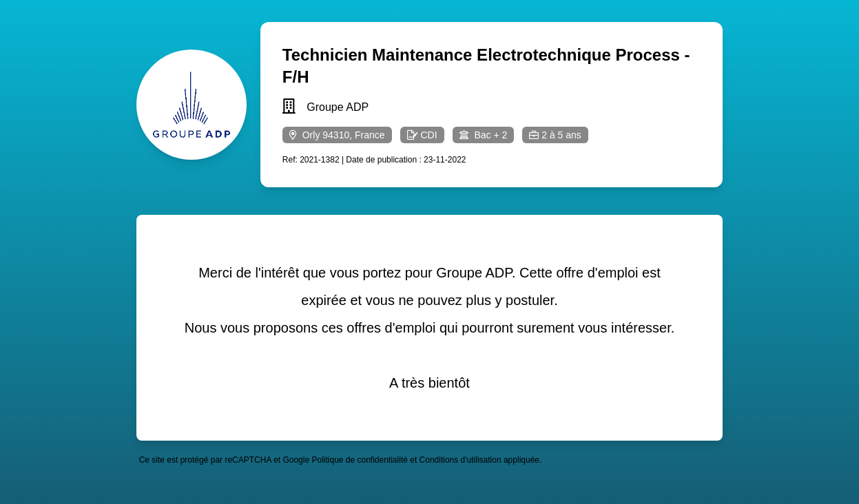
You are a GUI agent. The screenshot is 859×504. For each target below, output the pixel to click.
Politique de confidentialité (359, 460)
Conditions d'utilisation (460, 460)
